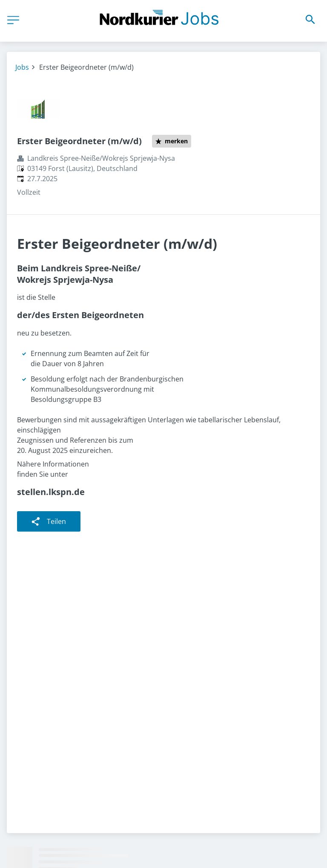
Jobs (22, 67)
